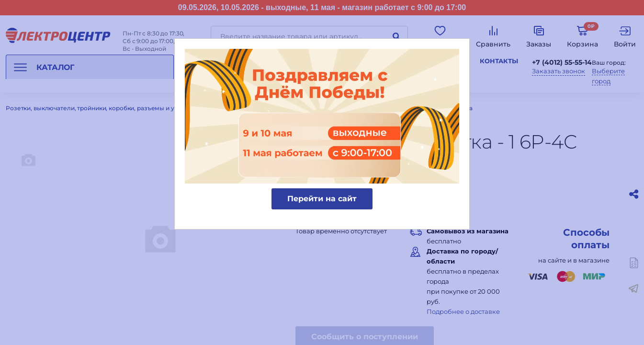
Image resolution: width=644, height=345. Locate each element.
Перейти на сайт (322, 199)
